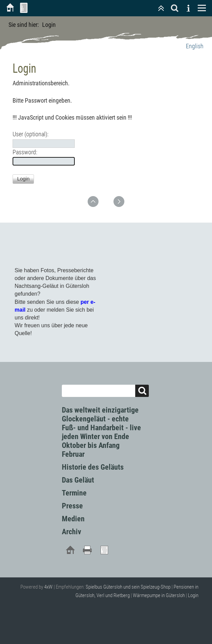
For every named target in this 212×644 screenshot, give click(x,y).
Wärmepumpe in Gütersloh (159, 595)
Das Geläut (78, 480)
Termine (74, 493)
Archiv (72, 532)
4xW (48, 587)
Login (193, 595)
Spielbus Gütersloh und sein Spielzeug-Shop (128, 587)
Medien (73, 519)
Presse (72, 506)
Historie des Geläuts (93, 467)
